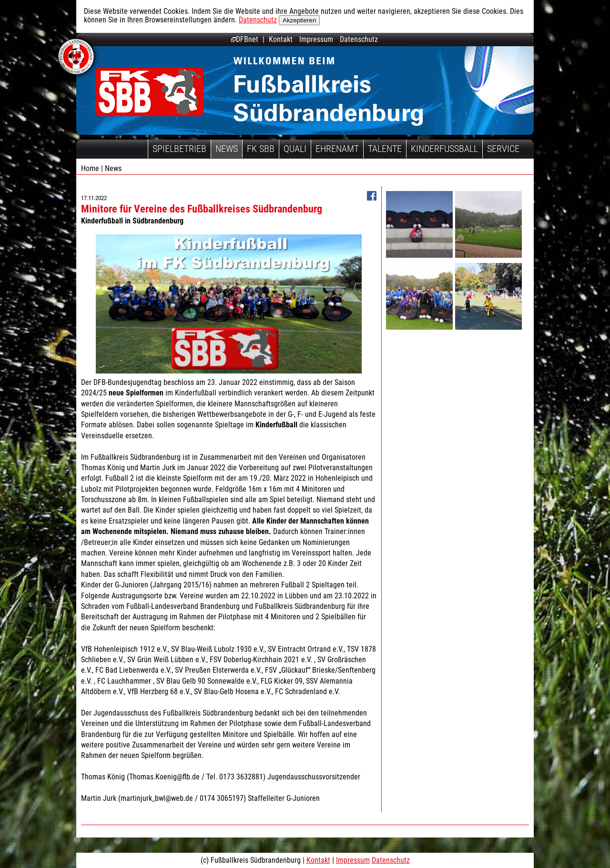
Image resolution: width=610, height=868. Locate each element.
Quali (295, 149)
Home (90, 168)
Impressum (316, 39)
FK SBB (261, 149)
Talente (385, 149)
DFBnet (245, 39)
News (227, 149)
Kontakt (281, 39)
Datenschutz (258, 20)
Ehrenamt (337, 149)
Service (503, 149)
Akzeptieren (299, 20)
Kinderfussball (444, 149)
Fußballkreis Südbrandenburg (149, 92)
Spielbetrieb (179, 149)
